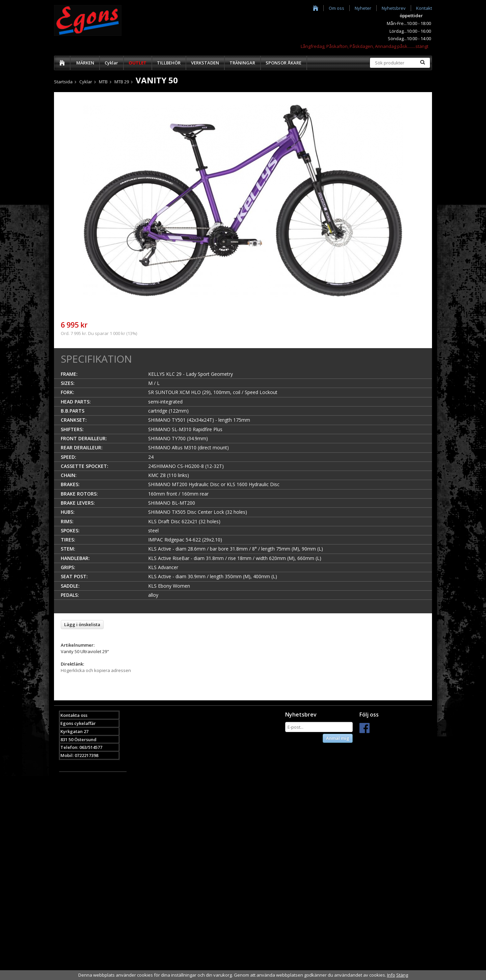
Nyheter (363, 8)
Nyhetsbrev (394, 8)
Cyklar (111, 63)
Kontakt (424, 8)
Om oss (336, 8)
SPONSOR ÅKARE (283, 63)
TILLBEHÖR (169, 63)
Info (391, 975)
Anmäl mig (338, 738)
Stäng (402, 975)
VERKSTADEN (205, 63)
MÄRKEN (85, 63)
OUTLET (138, 63)
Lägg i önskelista (82, 624)
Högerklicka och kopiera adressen (96, 670)
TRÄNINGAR (242, 63)
